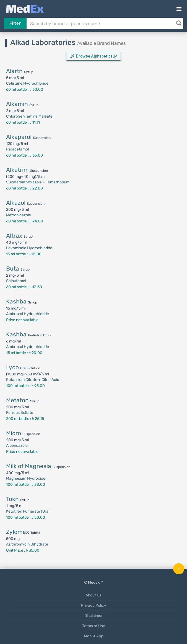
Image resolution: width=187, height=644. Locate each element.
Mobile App (94, 636)
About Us (94, 595)
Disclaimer (94, 616)
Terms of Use (94, 626)
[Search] (179, 23)
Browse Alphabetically (94, 56)
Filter (15, 23)
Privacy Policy (94, 605)
